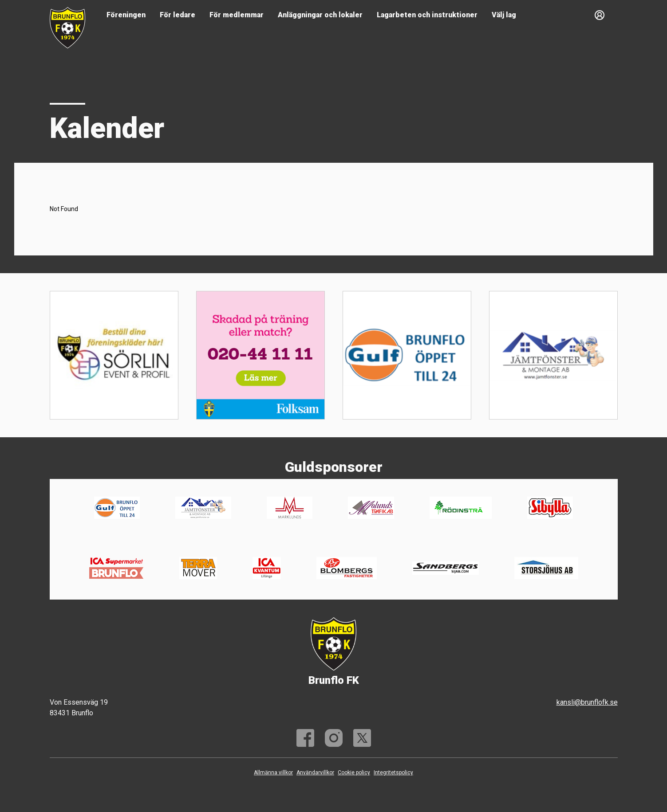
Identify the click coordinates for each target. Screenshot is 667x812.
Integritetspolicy (393, 773)
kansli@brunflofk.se (587, 702)
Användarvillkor (315, 773)
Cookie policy (354, 773)
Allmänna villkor (273, 773)
